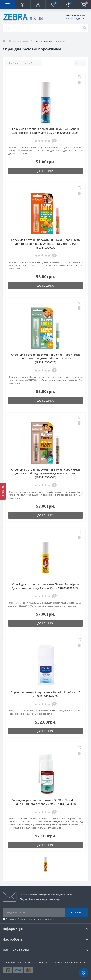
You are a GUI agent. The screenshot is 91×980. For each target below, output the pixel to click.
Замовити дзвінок (76, 19)
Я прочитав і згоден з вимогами (30, 919)
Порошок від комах (19, 41)
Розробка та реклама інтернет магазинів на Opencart (35, 963)
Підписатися (76, 912)
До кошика (45, 171)
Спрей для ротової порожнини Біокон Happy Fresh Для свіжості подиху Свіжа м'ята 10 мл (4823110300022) (45, 358)
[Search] (84, 28)
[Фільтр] (3, 491)
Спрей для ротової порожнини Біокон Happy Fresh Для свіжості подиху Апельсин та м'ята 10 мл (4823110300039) (45, 244)
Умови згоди (25, 919)
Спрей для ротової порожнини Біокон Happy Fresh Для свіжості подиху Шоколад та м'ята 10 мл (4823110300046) (45, 473)
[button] (38, 5)
